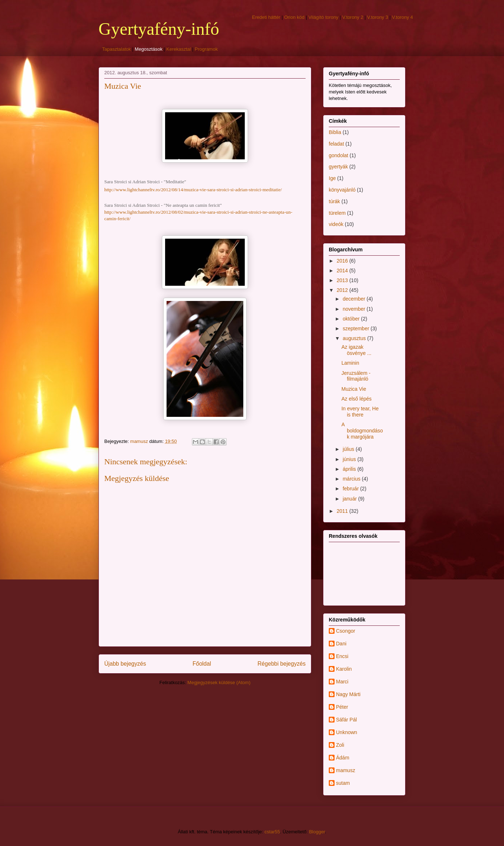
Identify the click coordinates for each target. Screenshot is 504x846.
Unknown (346, 732)
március (352, 479)
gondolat (339, 155)
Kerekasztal (178, 49)
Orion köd (294, 17)
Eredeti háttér (266, 17)
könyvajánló (342, 190)
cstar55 (272, 832)
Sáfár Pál (346, 720)
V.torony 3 (378, 17)
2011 (343, 511)
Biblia (335, 132)
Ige (332, 178)
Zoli (340, 745)
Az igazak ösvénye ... (356, 350)
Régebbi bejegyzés (282, 664)
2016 (343, 261)
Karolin (344, 669)
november (354, 309)
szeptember (356, 328)
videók (336, 224)
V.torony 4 (402, 17)
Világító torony (324, 17)
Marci (342, 682)
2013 (343, 280)
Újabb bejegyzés (125, 664)
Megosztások (149, 49)
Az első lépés (356, 399)
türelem (337, 213)
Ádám (343, 758)
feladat (336, 144)
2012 (343, 290)
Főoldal (202, 664)
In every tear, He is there (360, 412)
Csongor (346, 631)
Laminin (350, 363)
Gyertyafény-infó (159, 29)
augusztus (355, 338)
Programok (206, 49)
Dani (341, 644)
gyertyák (338, 167)
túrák (334, 201)
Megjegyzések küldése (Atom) (219, 682)
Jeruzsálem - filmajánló (356, 376)
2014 (343, 271)
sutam (343, 783)
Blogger (317, 832)
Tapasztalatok (117, 49)
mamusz (140, 441)
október (352, 319)
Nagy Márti (348, 694)
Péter (342, 707)
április (350, 469)
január (350, 499)
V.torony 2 (353, 17)
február (351, 489)
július (349, 449)
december (354, 299)
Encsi (342, 656)
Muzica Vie (354, 389)
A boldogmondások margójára (362, 431)
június (350, 459)
